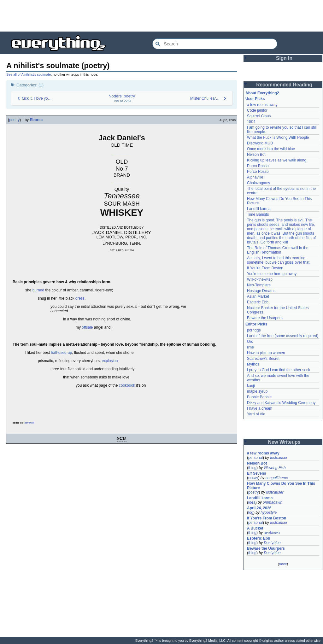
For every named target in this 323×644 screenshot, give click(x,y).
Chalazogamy (258, 183)
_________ (122, 153)
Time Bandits (258, 214)
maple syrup (257, 391)
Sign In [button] (284, 58)
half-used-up (61, 353)
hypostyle (269, 512)
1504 (251, 122)
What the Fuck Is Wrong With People (278, 138)
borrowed (29, 423)
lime (250, 347)
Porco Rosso (258, 166)
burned (38, 290)
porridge (254, 330)
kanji (251, 386)
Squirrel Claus (259, 116)
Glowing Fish (275, 468)
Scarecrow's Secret (263, 359)
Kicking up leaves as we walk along (277, 160)
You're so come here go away (272, 274)
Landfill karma (259, 209)
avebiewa (272, 533)
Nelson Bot (256, 155)
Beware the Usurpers (265, 318)
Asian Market (258, 296)
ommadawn (273, 502)
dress (80, 298)
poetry (14, 120)
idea (252, 502)
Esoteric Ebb (258, 302)
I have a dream (260, 408)
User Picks (255, 99)
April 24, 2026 (259, 508)
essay (253, 478)
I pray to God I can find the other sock (279, 370)
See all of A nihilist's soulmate (29, 74)
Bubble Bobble (259, 397)
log (251, 512)
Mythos (253, 364)
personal (255, 458)
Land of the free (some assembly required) (283, 336)
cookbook (127, 385)
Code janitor (257, 110)
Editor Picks (256, 324)
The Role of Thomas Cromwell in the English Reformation (278, 250)
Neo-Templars (259, 285)
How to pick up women (266, 353)
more (283, 564)
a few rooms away (262, 105)
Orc (250, 342)
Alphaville (255, 177)
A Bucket (255, 528)
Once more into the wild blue (271, 149)
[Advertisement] (161, 16)
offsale (87, 327)
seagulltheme (277, 478)
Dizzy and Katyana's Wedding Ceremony (281, 403)
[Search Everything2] (215, 44)
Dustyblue (272, 543)
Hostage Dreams (261, 291)
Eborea (36, 120)
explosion (110, 361)
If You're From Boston (265, 268)
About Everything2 (262, 93)
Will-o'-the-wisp (260, 279)
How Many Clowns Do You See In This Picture (281, 486)
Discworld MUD (260, 143)
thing (252, 468)
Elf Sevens (257, 473)
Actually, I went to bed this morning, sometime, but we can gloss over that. (279, 260)
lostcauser (279, 458)
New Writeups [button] (284, 442)
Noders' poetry (122, 96)
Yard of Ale (256, 414)
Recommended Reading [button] (284, 85)
